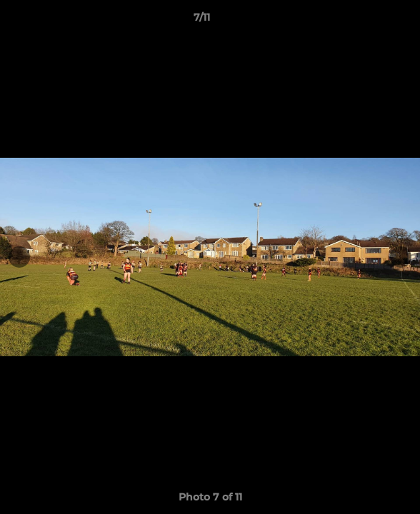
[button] (369, 21)
